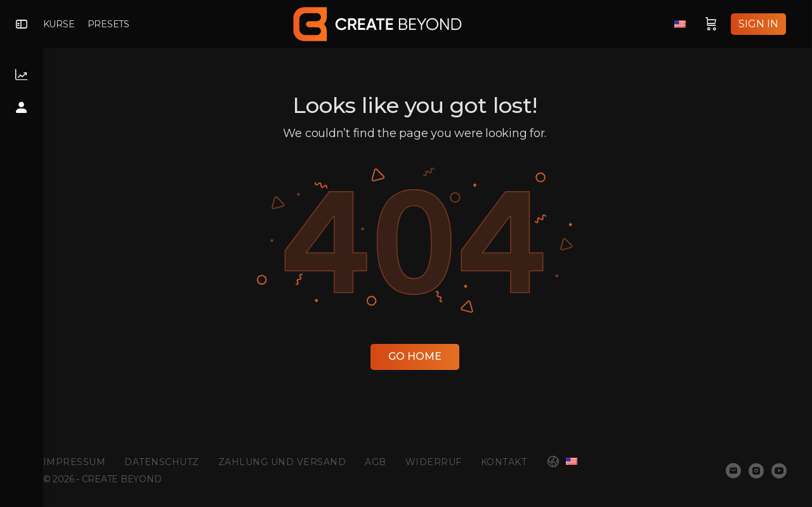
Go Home (428, 356)
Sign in (759, 24)
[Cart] (712, 24)
